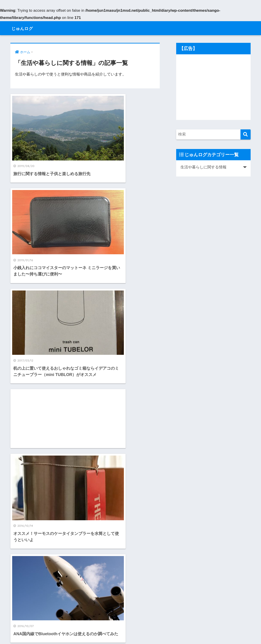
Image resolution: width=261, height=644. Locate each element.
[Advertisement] (124, 205)
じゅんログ (26, 28)
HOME (130, 625)
